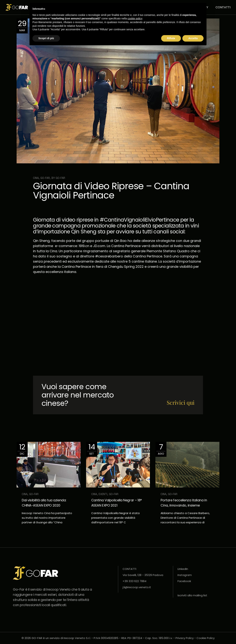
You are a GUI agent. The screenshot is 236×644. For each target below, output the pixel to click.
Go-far (60, 178)
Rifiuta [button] (171, 38)
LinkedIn (183, 569)
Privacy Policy (185, 638)
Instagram (185, 575)
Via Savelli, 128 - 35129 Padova (143, 575)
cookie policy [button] (135, 18)
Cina (36, 178)
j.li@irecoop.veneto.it (137, 587)
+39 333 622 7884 (135, 581)
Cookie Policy (206, 638)
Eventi (103, 494)
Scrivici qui (181, 402)
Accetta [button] (193, 38)
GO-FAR (45, 178)
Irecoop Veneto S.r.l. (77, 638)
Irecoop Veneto (58, 589)
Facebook (184, 581)
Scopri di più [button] (46, 38)
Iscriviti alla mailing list (192, 595)
